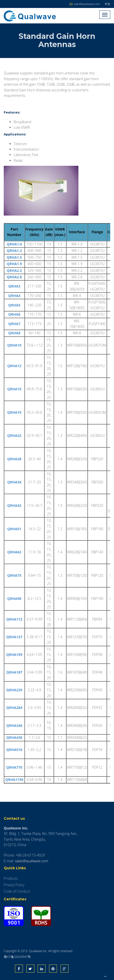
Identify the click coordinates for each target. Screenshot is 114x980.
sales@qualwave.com (31, 861)
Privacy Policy (14, 885)
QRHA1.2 (14, 251)
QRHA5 (14, 305)
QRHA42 (14, 505)
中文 (108, 4)
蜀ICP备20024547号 (17, 957)
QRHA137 (14, 637)
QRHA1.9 (14, 264)
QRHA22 (14, 435)
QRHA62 (14, 552)
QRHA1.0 (14, 244)
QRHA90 (14, 599)
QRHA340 (14, 725)
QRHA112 (14, 619)
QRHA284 (14, 708)
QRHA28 (14, 459)
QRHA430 (14, 737)
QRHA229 (14, 690)
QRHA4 (14, 296)
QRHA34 (14, 482)
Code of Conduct (17, 891)
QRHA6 (14, 314)
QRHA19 (14, 412)
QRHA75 (14, 575)
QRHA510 (14, 750)
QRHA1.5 (14, 257)
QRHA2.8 (14, 277)
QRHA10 (14, 345)
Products (11, 878)
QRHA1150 (14, 779)
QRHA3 (14, 286)
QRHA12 (14, 366)
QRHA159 (14, 655)
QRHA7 (14, 324)
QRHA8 (14, 333)
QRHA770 (14, 767)
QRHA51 (14, 529)
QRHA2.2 (14, 270)
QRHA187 (14, 672)
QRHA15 (14, 389)
